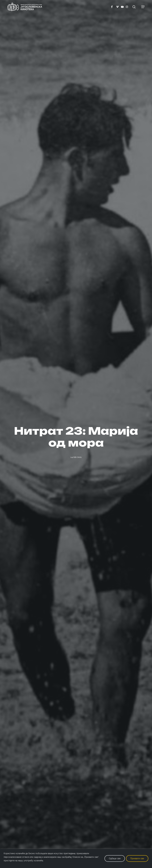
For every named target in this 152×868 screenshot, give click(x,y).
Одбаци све (115, 858)
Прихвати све (137, 858)
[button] (143, 7)
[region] (76, 858)
